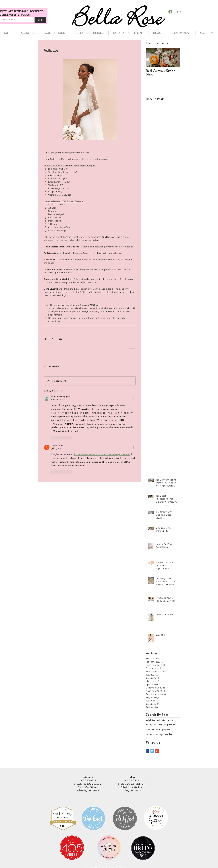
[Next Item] (175, 58)
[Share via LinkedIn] (61, 339)
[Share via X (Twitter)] (53, 339)
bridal (171, 720)
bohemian (161, 720)
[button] (55, 33)
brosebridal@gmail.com (88, 784)
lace (160, 725)
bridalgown (151, 725)
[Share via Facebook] (45, 339)
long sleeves (169, 725)
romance (150, 735)
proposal (166, 730)
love (148, 730)
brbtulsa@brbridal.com (132, 784)
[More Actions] (134, 398)
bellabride (150, 720)
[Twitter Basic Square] (152, 751)
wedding (169, 735)
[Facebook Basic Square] (148, 751)
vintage (159, 735)
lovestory (156, 730)
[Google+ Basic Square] (157, 751)
